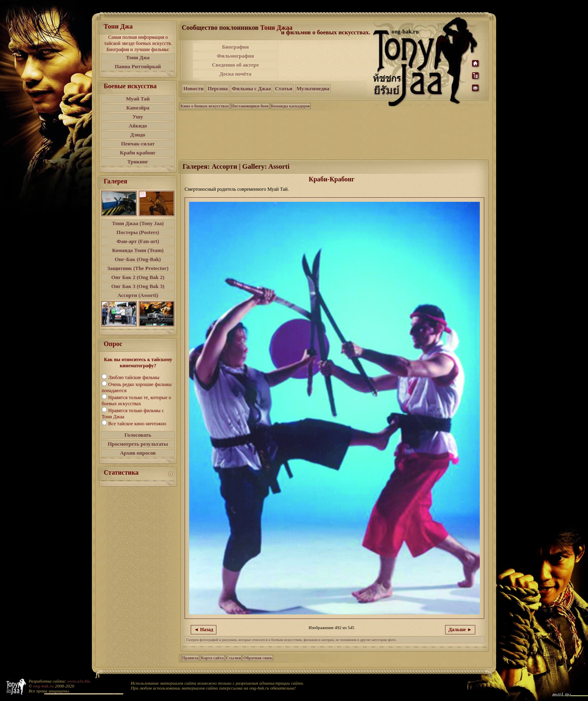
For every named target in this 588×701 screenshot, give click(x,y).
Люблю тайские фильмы (134, 377)
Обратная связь (258, 658)
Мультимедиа (313, 88)
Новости (193, 88)
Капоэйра (138, 108)
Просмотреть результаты (138, 444)
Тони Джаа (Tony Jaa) (138, 223)
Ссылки (234, 658)
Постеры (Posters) (138, 232)
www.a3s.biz (79, 681)
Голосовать (138, 435)
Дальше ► (460, 630)
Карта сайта (212, 658)
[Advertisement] (326, 60)
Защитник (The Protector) (138, 268)
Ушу (138, 117)
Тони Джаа (276, 28)
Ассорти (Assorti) (138, 295)
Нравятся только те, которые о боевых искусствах (136, 401)
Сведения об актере (235, 65)
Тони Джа (138, 57)
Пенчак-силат (138, 144)
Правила (190, 658)
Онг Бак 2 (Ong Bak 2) (138, 277)
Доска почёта (235, 74)
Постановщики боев (250, 106)
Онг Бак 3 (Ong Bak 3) (138, 286)
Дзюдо (138, 135)
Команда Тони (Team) (138, 250)
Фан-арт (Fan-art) (138, 241)
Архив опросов (138, 453)
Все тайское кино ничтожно (137, 424)
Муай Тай (138, 99)
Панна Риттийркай (138, 66)
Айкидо (138, 126)
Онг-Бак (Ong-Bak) (138, 259)
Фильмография (235, 56)
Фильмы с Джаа (251, 88)
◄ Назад (204, 630)
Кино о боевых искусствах (205, 106)
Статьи (284, 88)
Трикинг (138, 162)
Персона (217, 88)
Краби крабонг (138, 153)
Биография (236, 47)
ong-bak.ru (43, 686)
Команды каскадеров (291, 106)
